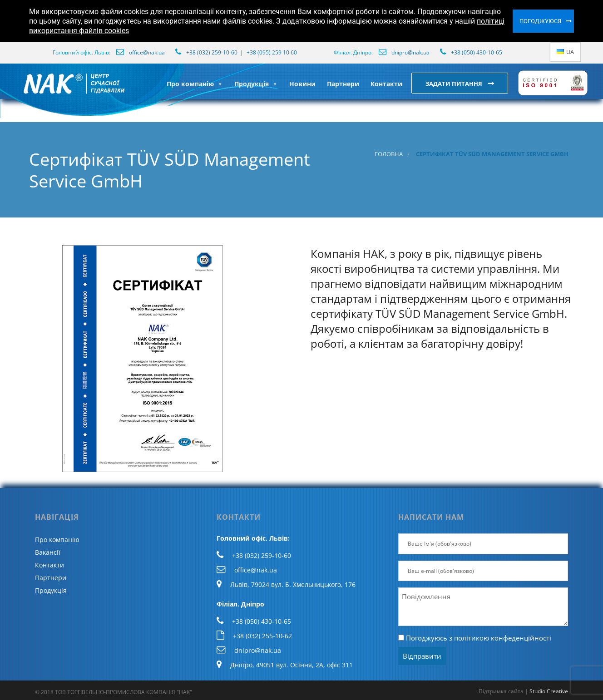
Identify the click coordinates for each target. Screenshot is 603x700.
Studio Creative (549, 691)
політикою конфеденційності (503, 638)
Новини (302, 84)
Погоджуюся (540, 21)
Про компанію (195, 84)
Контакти (386, 84)
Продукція (256, 84)
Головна (389, 154)
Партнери (343, 84)
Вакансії (48, 552)
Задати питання (455, 84)
